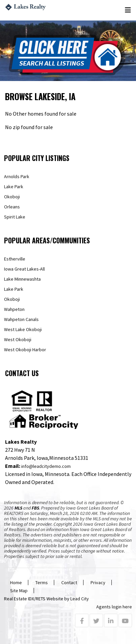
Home (16, 582)
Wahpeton (14, 309)
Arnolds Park (17, 176)
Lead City (80, 599)
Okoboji (12, 197)
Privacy (98, 582)
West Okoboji (18, 339)
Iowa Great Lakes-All (24, 269)
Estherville (15, 259)
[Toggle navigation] (128, 10)
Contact (69, 582)
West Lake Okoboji (23, 329)
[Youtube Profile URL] (125, 621)
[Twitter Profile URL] (96, 621)
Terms (42, 582)
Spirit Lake (15, 217)
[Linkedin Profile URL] (111, 621)
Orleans (12, 207)
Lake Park (14, 187)
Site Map (19, 591)
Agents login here (114, 607)
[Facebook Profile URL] (82, 621)
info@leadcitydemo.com (46, 466)
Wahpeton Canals (21, 319)
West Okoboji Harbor (25, 350)
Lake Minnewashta (22, 279)
